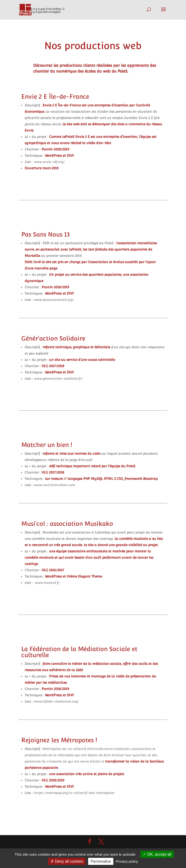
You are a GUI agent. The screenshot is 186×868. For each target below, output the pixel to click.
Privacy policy (127, 861)
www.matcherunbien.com (54, 485)
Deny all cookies (67, 861)
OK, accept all (157, 854)
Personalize (101, 861)
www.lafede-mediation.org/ (57, 701)
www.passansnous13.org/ (53, 300)
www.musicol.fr (47, 583)
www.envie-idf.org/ (49, 162)
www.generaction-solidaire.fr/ (58, 378)
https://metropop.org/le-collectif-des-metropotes (74, 793)
